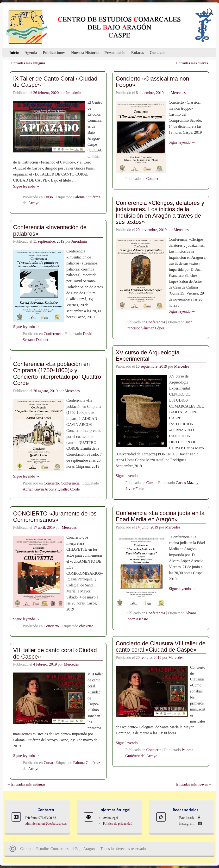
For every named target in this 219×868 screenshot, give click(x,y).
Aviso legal (110, 818)
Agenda (31, 53)
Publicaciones (54, 53)
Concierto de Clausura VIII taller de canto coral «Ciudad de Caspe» (161, 646)
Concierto (154, 179)
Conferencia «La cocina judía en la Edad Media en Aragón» (160, 516)
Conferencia (156, 322)
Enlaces (138, 53)
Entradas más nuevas (194, 63)
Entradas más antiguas (26, 63)
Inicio (14, 53)
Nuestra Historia (85, 53)
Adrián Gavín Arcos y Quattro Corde (51, 489)
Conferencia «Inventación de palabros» (50, 230)
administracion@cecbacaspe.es (46, 824)
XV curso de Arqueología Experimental (148, 355)
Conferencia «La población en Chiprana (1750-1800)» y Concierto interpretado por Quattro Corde (57, 373)
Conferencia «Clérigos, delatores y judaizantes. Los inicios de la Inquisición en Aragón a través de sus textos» (160, 212)
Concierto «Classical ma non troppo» (152, 82)
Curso (48, 197)
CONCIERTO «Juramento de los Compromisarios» (55, 517)
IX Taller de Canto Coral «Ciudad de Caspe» (55, 82)
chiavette (86, 626)
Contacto (157, 53)
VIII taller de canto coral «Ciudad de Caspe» (55, 653)
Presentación (115, 53)
